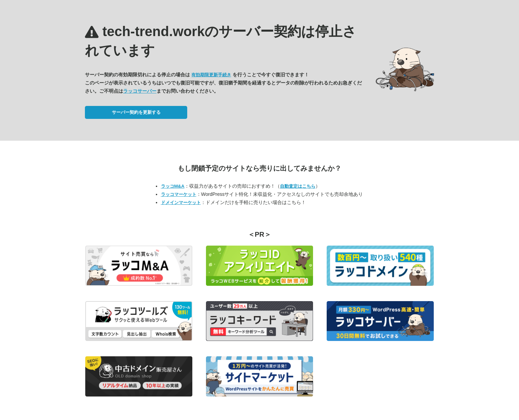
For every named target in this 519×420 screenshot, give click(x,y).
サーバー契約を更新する (136, 112)
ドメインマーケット (181, 203)
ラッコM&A (173, 186)
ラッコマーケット (179, 194)
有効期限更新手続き (211, 75)
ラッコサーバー (140, 91)
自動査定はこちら (298, 186)
